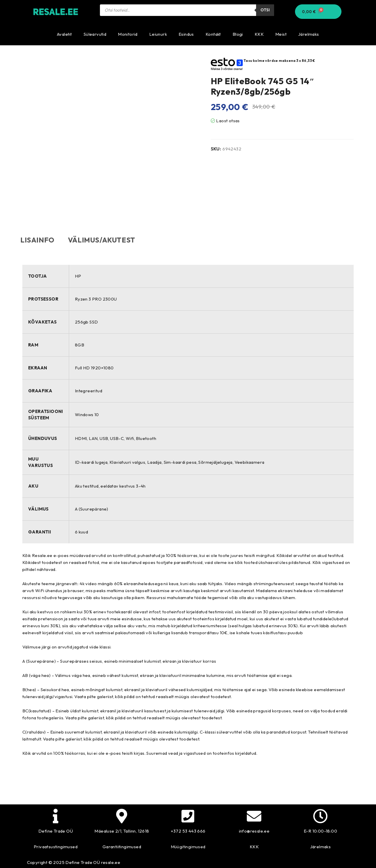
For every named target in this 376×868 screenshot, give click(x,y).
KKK (259, 34)
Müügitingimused (188, 846)
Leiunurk (158, 34)
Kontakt (213, 34)
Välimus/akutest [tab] (108, 240)
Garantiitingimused (122, 846)
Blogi (238, 34)
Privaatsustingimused (56, 846)
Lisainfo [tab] (39, 240)
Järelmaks (309, 34)
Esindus (186, 34)
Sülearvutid (95, 34)
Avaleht (64, 34)
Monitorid (128, 34)
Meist (281, 34)
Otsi (265, 10)
